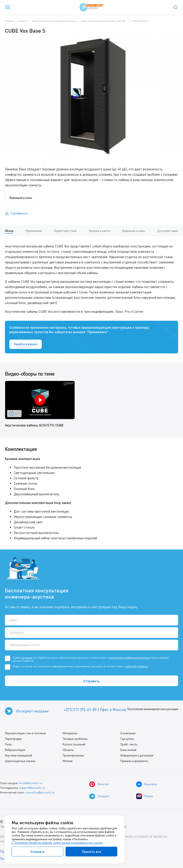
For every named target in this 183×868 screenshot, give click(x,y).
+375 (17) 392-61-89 (80, 710)
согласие (27, 658)
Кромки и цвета (99, 231)
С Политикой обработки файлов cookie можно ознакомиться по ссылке (57, 843)
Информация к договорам (137, 756)
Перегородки (13, 739)
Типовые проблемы (75, 739)
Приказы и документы (134, 761)
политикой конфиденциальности (129, 658)
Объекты (68, 750)
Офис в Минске (113, 710)
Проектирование (73, 756)
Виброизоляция (15, 750)
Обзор (9, 231)
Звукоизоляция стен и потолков (25, 733)
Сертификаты (19, 213)
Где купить (127, 739)
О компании (128, 733)
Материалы (70, 733)
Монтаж (68, 761)
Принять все (91, 852)
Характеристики (65, 231)
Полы (8, 745)
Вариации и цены (21, 198)
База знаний (128, 750)
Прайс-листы (129, 745)
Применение (34, 231)
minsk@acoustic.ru (31, 783)
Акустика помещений (18, 756)
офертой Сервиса (137, 666)
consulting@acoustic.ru (40, 793)
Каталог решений (74, 745)
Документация (168, 231)
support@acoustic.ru (32, 788)
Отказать (38, 852)
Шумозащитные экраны (20, 761)
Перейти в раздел (26, 344)
